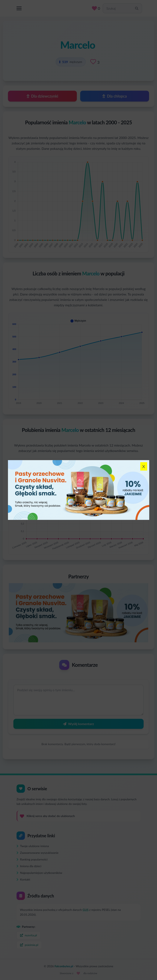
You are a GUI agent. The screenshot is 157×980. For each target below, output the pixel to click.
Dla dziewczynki (42, 96)
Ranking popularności (32, 859)
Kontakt (23, 879)
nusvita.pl (29, 935)
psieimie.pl (29, 945)
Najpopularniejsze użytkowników (39, 873)
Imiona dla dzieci (29, 866)
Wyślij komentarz (78, 724)
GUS (86, 910)
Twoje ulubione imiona (33, 846)
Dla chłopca (115, 96)
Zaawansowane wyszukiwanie (37, 853)
